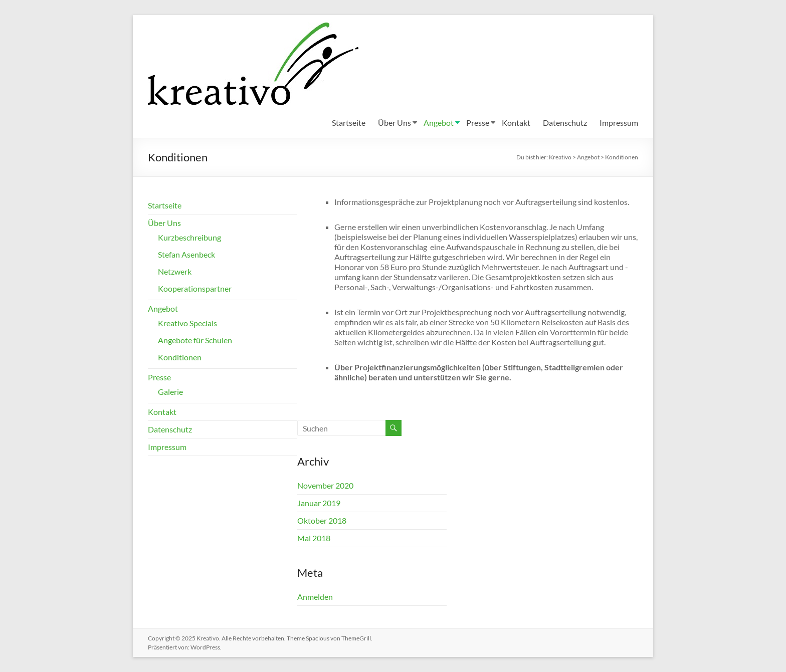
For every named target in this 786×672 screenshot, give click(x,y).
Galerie (170, 392)
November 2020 (325, 485)
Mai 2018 (314, 538)
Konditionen (180, 357)
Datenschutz (565, 123)
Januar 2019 (319, 503)
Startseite (349, 123)
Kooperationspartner (195, 288)
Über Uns (395, 123)
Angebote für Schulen (195, 340)
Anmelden (315, 597)
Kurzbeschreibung (189, 237)
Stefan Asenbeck (186, 254)
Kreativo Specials (187, 323)
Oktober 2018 (322, 520)
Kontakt (516, 123)
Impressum (619, 123)
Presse (478, 123)
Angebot (439, 123)
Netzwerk (175, 271)
